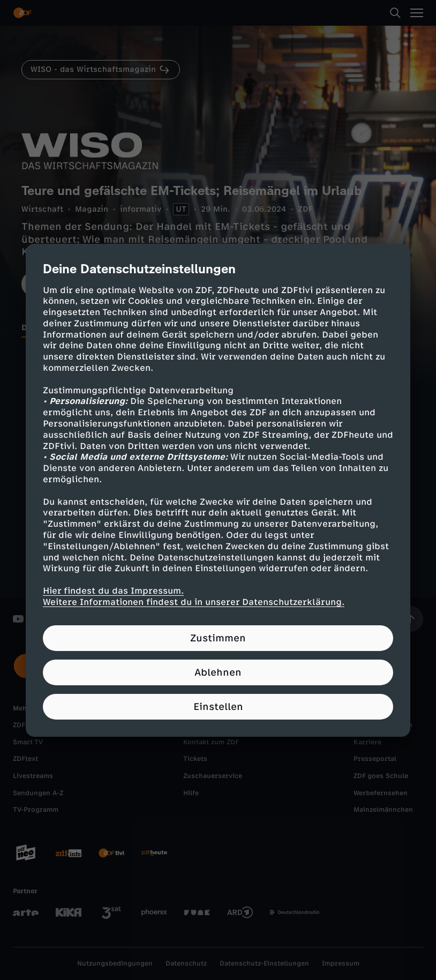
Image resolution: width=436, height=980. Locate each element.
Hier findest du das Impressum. (113, 591)
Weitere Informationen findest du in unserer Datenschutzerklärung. (194, 602)
